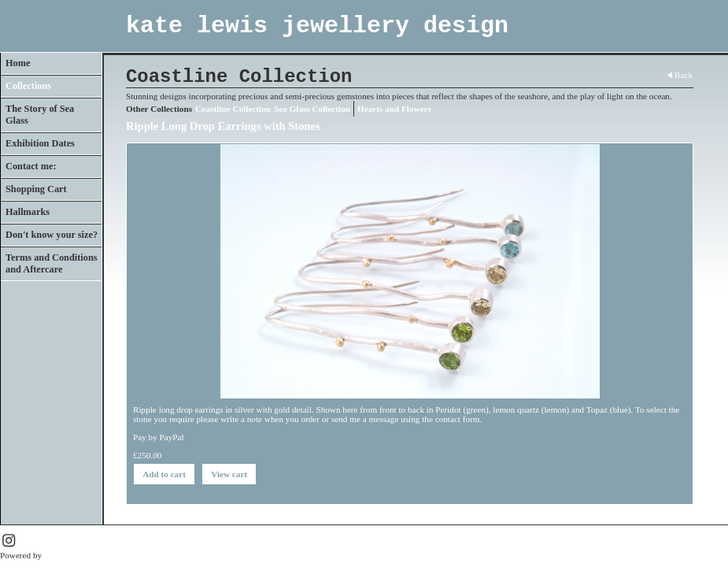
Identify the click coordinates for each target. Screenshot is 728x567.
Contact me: (31, 166)
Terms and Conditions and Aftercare (52, 263)
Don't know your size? (52, 235)
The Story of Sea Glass (40, 115)
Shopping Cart (36, 189)
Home (18, 63)
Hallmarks (28, 212)
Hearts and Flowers (394, 109)
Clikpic (57, 555)
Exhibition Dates (40, 143)
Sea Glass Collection (312, 109)
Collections (28, 86)
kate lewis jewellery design (317, 26)
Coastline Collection (233, 109)
